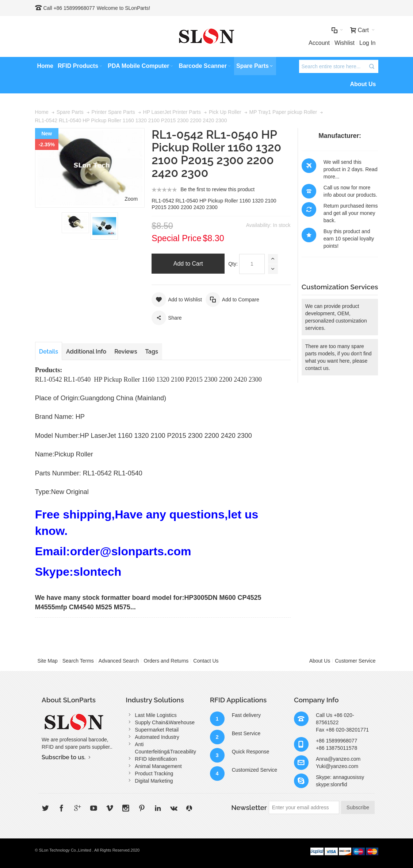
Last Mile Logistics (156, 715)
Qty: (233, 264)
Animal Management (158, 766)
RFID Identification (156, 759)
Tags (152, 352)
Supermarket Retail (157, 730)
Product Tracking (154, 774)
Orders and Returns (166, 661)
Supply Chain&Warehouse (165, 722)
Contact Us (206, 661)
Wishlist (345, 43)
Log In (367, 43)
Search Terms (78, 661)
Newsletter (249, 807)
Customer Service (355, 661)
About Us (320, 661)
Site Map (48, 661)
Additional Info (86, 352)
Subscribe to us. (64, 757)
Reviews (126, 352)
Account (319, 43)
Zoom (131, 199)
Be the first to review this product (217, 189)
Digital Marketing (154, 781)
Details (49, 352)
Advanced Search (119, 661)
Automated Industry (157, 737)
